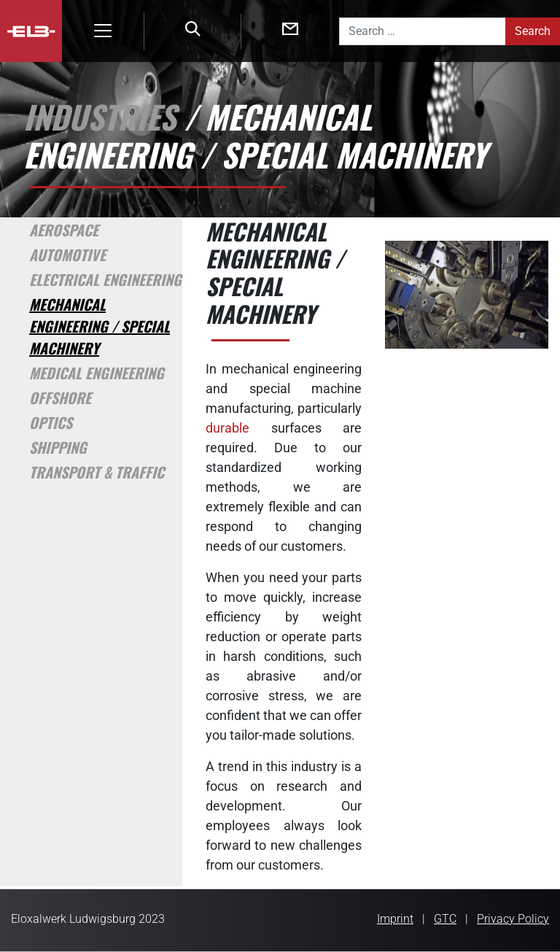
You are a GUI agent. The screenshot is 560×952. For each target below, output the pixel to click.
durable (227, 428)
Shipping (58, 447)
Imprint (395, 919)
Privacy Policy (513, 919)
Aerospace (64, 230)
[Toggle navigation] (103, 31)
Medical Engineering (97, 373)
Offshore (60, 398)
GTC (445, 919)
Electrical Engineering (105, 279)
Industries (100, 116)
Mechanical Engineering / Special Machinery (100, 326)
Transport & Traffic (97, 472)
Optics (51, 422)
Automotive (67, 255)
